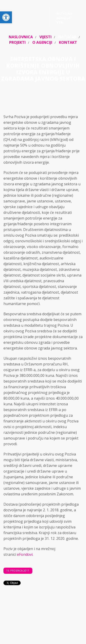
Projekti (17, 42)
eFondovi (25, 554)
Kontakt (68, 42)
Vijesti (46, 37)
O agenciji (42, 42)
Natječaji (67, 37)
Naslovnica (21, 37)
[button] (6, 17)
